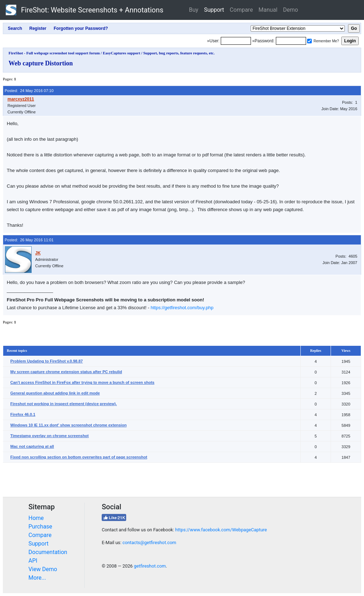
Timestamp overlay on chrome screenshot (50, 436)
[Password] (291, 41)
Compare (241, 10)
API (33, 561)
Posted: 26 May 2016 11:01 (29, 240)
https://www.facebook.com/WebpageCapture (221, 530)
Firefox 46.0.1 (23, 414)
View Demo (43, 569)
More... (37, 578)
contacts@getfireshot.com (149, 543)
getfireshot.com (150, 566)
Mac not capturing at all (32, 446)
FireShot (85, 10)
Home (36, 518)
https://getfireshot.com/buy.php (182, 308)
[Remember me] (309, 41)
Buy (194, 10)
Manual (268, 10)
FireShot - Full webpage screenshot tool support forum (54, 53)
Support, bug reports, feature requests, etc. (179, 53)
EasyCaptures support (121, 53)
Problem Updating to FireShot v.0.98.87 (47, 361)
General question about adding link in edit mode (55, 393)
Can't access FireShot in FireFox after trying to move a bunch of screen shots (82, 382)
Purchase (40, 527)
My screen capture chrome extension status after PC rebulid (66, 372)
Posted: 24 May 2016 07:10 (29, 91)
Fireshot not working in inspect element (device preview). (64, 404)
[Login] (236, 41)
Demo (290, 10)
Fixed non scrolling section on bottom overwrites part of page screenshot (79, 457)
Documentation (48, 552)
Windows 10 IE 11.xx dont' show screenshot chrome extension (68, 425)
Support (214, 10)
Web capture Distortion (41, 63)
